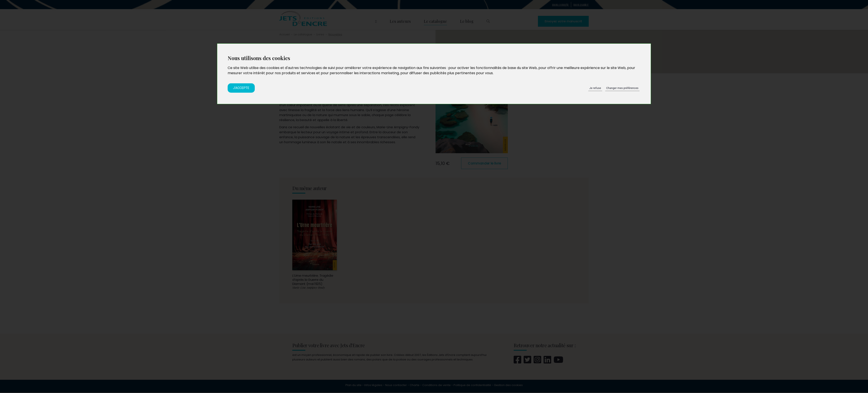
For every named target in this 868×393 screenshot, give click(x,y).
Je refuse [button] (595, 88)
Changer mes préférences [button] (622, 88)
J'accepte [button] (241, 88)
